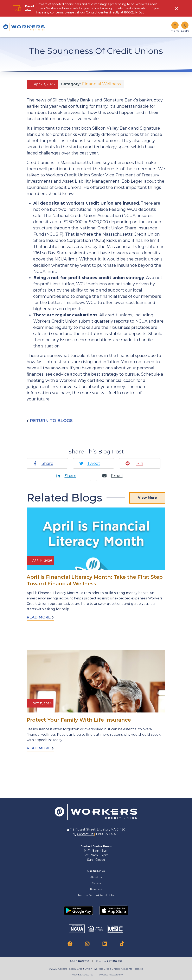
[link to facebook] (70, 944)
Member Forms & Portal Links (96, 895)
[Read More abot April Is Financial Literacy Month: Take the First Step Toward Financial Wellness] (96, 539)
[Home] (24, 27)
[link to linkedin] (105, 944)
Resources (96, 889)
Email (117, 476)
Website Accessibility (111, 975)
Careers (96, 883)
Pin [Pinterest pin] (140, 463)
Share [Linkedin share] (71, 476)
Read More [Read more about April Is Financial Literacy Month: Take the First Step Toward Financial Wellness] (40, 617)
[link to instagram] (87, 944)
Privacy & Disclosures (81, 975)
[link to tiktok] (122, 944)
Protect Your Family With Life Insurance (79, 720)
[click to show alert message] (177, 8)
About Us (96, 877)
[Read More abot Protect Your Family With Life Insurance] (96, 681)
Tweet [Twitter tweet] (94, 463)
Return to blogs (50, 421)
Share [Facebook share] (47, 463)
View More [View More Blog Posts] (147, 498)
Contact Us (85, 834)
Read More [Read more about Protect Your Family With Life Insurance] (40, 748)
